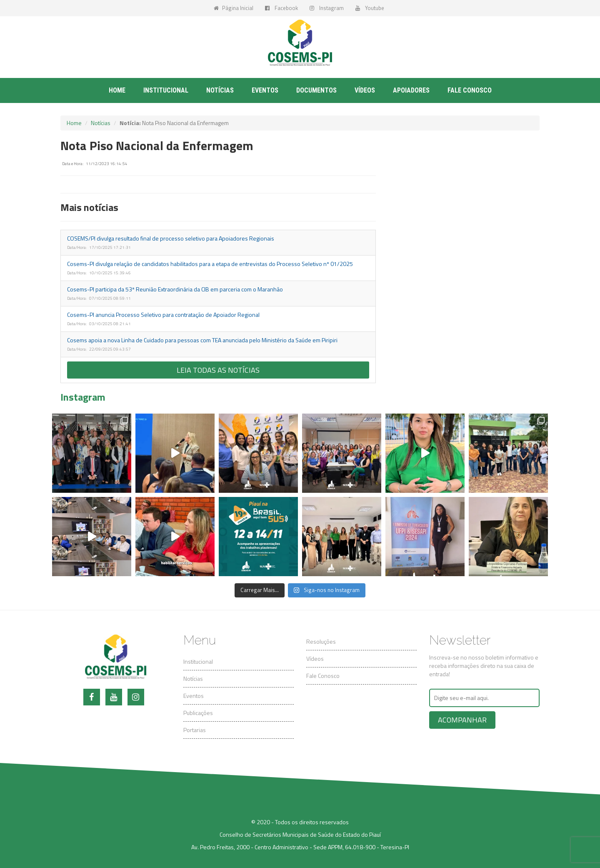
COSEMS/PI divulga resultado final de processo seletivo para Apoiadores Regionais (171, 238)
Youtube (370, 8)
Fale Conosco (323, 676)
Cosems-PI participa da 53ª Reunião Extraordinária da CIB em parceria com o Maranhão (175, 289)
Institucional (166, 90)
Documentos (316, 90)
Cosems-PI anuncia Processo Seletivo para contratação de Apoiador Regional (163, 315)
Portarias (195, 730)
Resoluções (321, 641)
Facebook (281, 8)
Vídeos (365, 90)
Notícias (220, 90)
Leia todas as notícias (218, 370)
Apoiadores (411, 90)
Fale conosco (470, 90)
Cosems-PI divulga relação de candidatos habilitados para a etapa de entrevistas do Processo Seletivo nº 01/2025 (210, 264)
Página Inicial (234, 8)
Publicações (198, 713)
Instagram (327, 8)
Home (117, 90)
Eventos (265, 90)
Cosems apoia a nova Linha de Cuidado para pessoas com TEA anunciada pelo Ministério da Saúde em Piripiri (202, 340)
